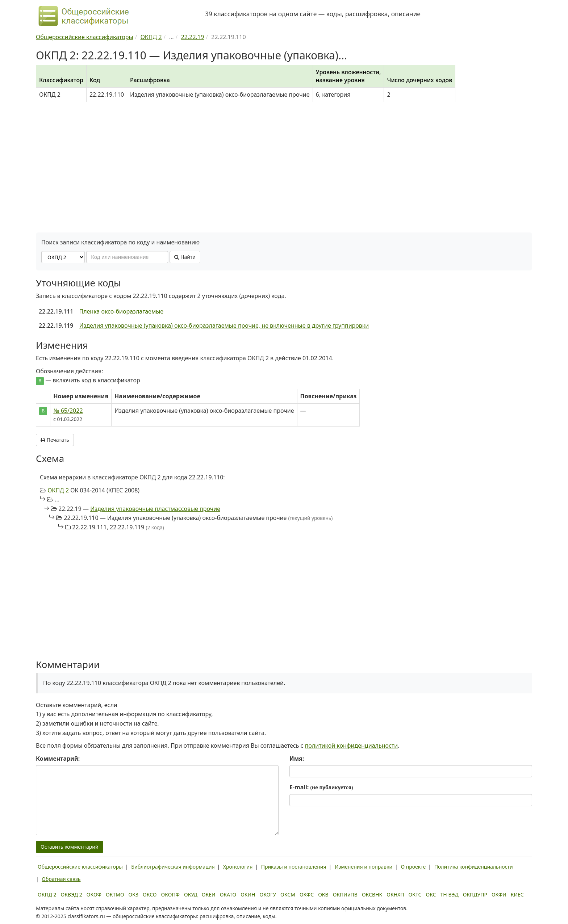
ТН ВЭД (450, 894)
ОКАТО (228, 894)
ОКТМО (115, 894)
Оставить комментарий (70, 847)
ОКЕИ (209, 894)
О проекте (413, 867)
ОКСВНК (372, 894)
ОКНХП (395, 894)
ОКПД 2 (58, 490)
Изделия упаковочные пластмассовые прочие (155, 509)
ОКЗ (133, 894)
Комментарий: (58, 759)
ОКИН (248, 894)
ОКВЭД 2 (72, 894)
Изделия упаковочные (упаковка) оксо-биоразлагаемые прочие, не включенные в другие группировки (224, 325)
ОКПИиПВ (345, 894)
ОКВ (323, 894)
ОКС (431, 894)
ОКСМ (288, 894)
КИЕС (517, 894)
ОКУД (191, 894)
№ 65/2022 (68, 411)
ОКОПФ (170, 894)
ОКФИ (499, 894)
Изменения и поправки (364, 867)
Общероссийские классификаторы (80, 867)
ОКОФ (94, 894)
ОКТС (415, 894)
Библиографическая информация (173, 867)
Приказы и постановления (294, 867)
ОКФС (307, 894)
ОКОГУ (268, 894)
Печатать (55, 440)
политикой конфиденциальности (352, 745)
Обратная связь (61, 879)
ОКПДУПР (475, 894)
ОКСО (150, 894)
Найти (185, 257)
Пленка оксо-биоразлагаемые (121, 311)
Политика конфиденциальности (474, 867)
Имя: (297, 759)
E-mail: (321, 787)
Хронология (238, 867)
